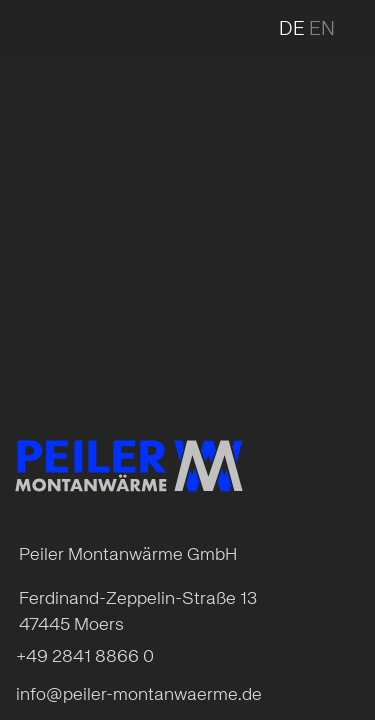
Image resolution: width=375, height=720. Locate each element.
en (322, 30)
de (292, 30)
